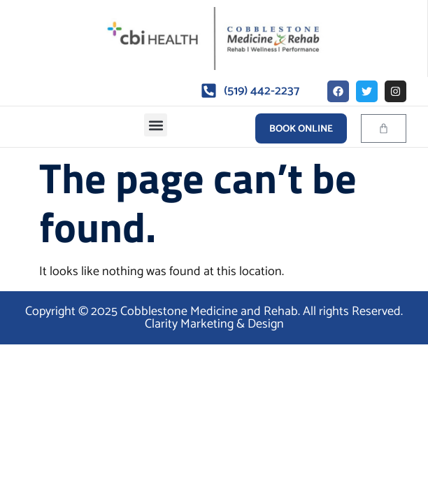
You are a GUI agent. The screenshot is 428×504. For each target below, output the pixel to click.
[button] (156, 125)
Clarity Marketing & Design (214, 324)
